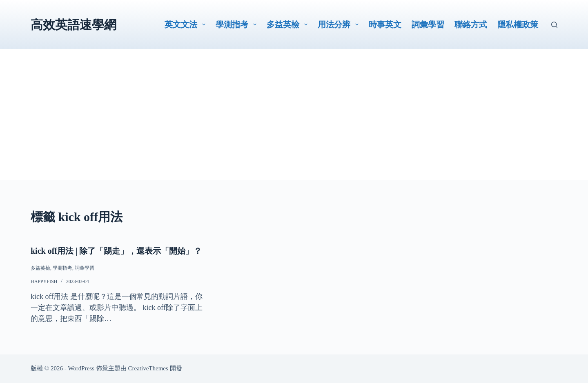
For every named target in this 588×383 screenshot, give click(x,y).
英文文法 (187, 24)
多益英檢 (289, 24)
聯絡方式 (471, 24)
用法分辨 (340, 24)
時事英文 (385, 24)
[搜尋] (554, 25)
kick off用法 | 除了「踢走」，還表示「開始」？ (116, 251)
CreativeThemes (148, 368)
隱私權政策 (518, 24)
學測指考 (238, 24)
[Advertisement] (294, 123)
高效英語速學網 (73, 25)
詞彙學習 (428, 24)
